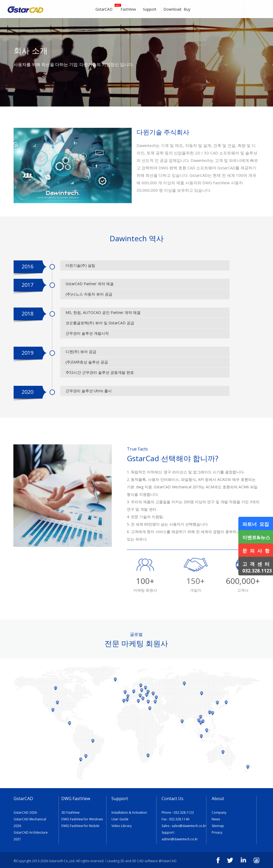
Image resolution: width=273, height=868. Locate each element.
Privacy (217, 832)
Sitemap (218, 826)
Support (152, 9)
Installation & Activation (129, 812)
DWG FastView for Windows (82, 819)
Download (172, 9)
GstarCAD (107, 8)
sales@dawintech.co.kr (189, 826)
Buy (190, 9)
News (216, 819)
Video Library (122, 826)
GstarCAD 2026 (25, 812)
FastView (131, 9)
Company (219, 812)
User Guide (120, 819)
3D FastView (70, 812)
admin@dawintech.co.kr (180, 839)
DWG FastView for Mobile (80, 826)
